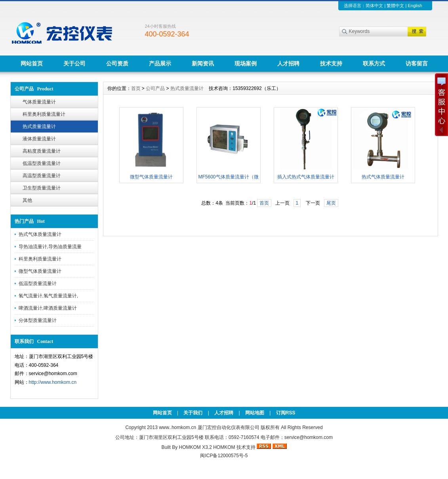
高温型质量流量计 (42, 176)
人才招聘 (288, 63)
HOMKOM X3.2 (195, 447)
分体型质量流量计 (38, 320)
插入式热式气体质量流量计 (306, 177)
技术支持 (331, 63)
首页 (136, 88)
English (415, 6)
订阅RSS (286, 413)
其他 (27, 200)
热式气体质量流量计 (40, 234)
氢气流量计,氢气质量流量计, (49, 296)
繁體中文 (395, 6)
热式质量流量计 (39, 126)
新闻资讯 (203, 63)
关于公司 (74, 63)
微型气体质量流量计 (40, 271)
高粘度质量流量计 (42, 151)
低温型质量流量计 (42, 163)
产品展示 (160, 63)
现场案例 (246, 63)
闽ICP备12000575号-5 (224, 456)
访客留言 (417, 63)
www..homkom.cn (177, 427)
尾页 (331, 203)
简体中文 (374, 6)
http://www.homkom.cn (53, 382)
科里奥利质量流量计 (44, 114)
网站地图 (255, 413)
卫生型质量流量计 (42, 188)
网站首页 (32, 63)
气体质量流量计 (39, 102)
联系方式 (374, 63)
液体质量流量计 (39, 139)
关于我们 (193, 413)
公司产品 (155, 88)
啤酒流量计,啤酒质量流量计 (48, 308)
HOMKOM (224, 447)
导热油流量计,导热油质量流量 (50, 247)
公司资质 (117, 63)
